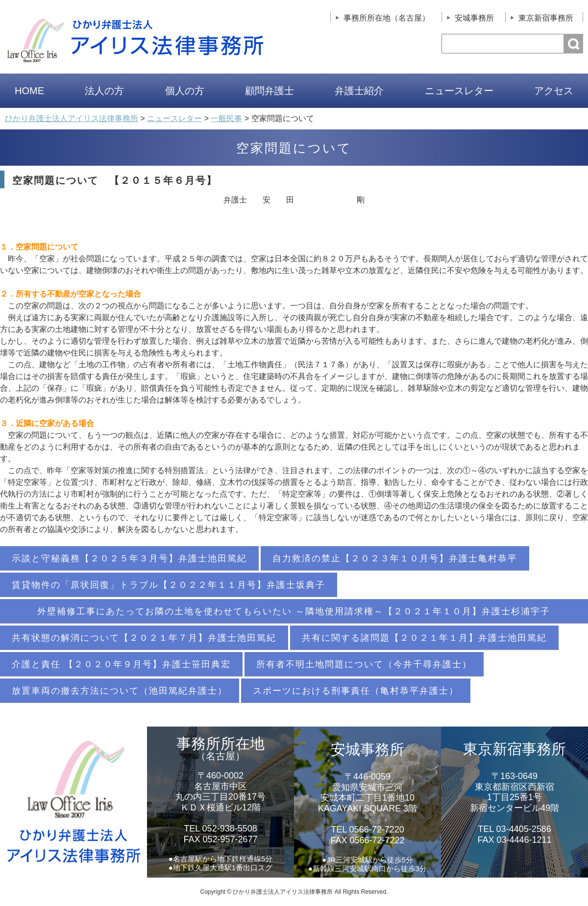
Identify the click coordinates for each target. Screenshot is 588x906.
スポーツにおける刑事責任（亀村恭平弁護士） (356, 691)
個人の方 (185, 91)
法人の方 (104, 91)
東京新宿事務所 (546, 18)
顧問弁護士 (269, 91)
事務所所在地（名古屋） (387, 18)
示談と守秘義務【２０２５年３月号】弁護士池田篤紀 (129, 558)
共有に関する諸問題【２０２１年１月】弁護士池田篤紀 (424, 638)
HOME (29, 91)
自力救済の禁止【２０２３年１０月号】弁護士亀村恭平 (395, 558)
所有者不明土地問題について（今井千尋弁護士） (364, 664)
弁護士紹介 (359, 91)
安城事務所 (474, 18)
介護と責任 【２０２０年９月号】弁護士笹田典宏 (121, 664)
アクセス (554, 91)
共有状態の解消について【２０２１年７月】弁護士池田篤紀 (144, 638)
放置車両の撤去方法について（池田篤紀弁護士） (120, 691)
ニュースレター (459, 91)
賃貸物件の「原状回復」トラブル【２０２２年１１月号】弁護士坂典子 (169, 585)
